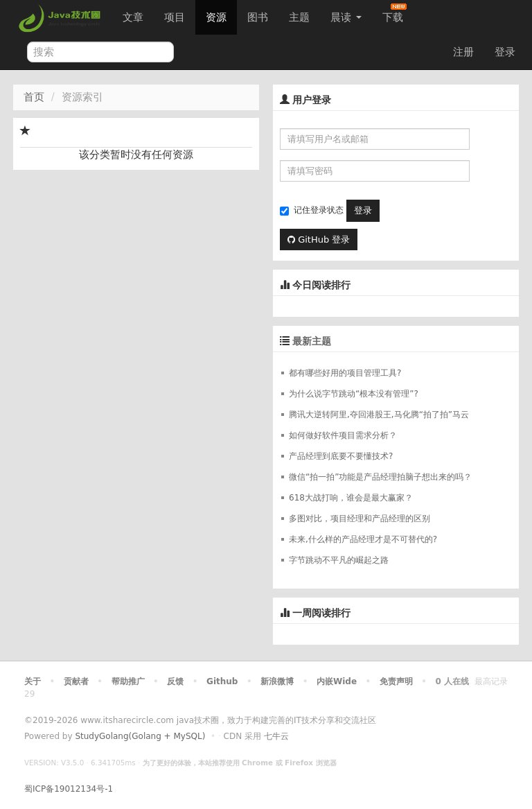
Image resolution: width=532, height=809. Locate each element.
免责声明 (396, 681)
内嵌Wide (337, 681)
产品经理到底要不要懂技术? (341, 456)
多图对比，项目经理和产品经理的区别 (360, 519)
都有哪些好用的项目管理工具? (345, 373)
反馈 (175, 681)
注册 (463, 52)
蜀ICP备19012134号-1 (69, 789)
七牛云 (276, 736)
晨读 (346, 17)
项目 (175, 17)
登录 (505, 52)
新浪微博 (277, 681)
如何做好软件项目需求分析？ (343, 435)
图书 (258, 17)
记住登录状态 (312, 210)
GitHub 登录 (319, 240)
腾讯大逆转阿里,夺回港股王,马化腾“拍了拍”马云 (379, 415)
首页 (34, 97)
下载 (394, 14)
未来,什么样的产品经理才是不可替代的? (363, 539)
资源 (216, 17)
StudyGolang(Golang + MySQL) (140, 736)
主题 (299, 17)
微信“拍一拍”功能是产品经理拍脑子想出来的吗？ (380, 477)
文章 (133, 17)
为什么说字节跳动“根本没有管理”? (354, 394)
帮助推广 (128, 681)
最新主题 (312, 341)
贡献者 (76, 681)
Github (222, 681)
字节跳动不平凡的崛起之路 (339, 560)
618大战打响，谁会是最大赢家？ (351, 498)
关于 (33, 681)
